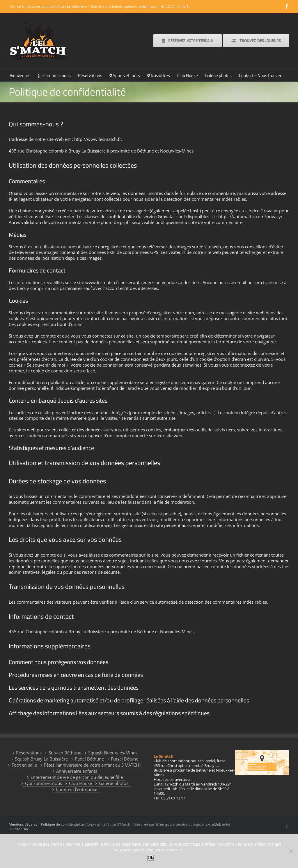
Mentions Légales (23, 824)
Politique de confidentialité (62, 824)
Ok (150, 858)
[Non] (291, 851)
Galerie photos (114, 783)
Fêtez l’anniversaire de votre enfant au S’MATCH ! (93, 765)
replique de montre (28, 566)
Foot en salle (24, 765)
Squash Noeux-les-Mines (113, 753)
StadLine (22, 829)
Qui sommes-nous (44, 783)
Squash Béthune (65, 753)
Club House (80, 783)
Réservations (29, 753)
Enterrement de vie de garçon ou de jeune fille (77, 777)
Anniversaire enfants (77, 771)
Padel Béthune (89, 759)
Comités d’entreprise (77, 789)
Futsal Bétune (125, 759)
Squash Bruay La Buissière (41, 759)
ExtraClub (213, 824)
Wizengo (162, 824)
